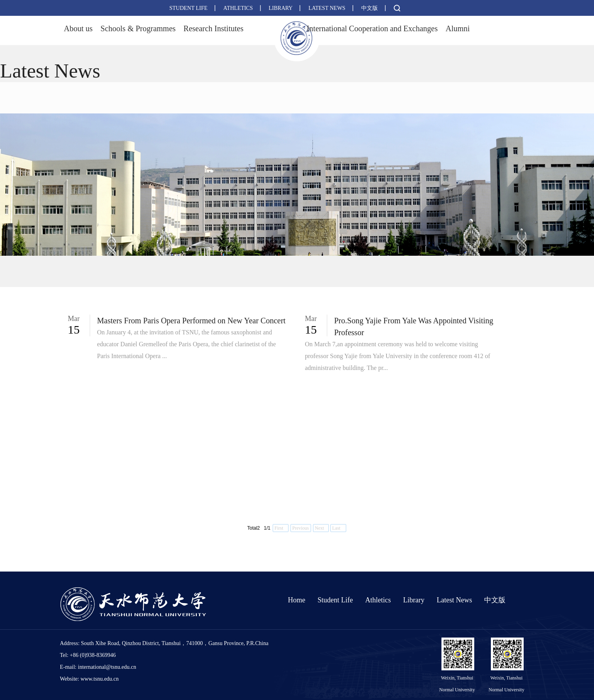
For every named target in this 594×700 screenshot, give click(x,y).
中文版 (370, 8)
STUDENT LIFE (189, 8)
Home (297, 600)
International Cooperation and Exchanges (372, 28)
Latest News (454, 600)
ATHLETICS (238, 8)
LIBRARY (281, 8)
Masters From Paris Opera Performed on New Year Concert (191, 321)
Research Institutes (213, 28)
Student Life (335, 600)
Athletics (378, 600)
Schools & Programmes (138, 28)
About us (78, 28)
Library (414, 600)
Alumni (457, 28)
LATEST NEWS (327, 8)
